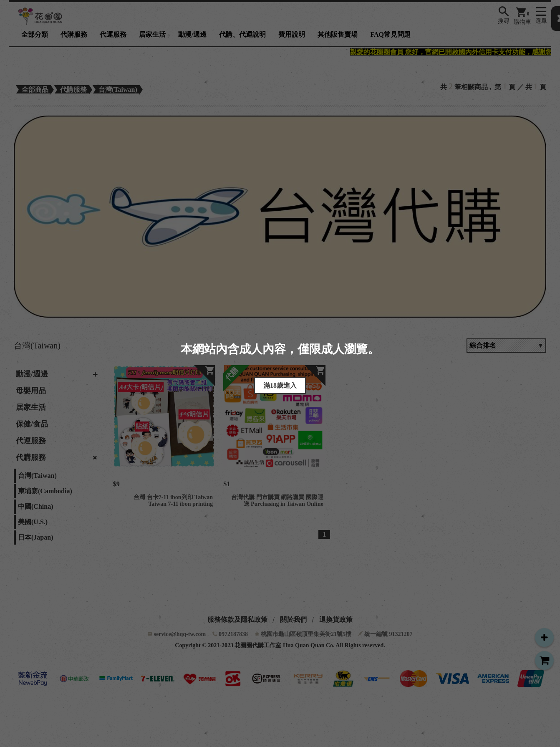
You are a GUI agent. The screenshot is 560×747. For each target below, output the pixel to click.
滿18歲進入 (280, 385)
